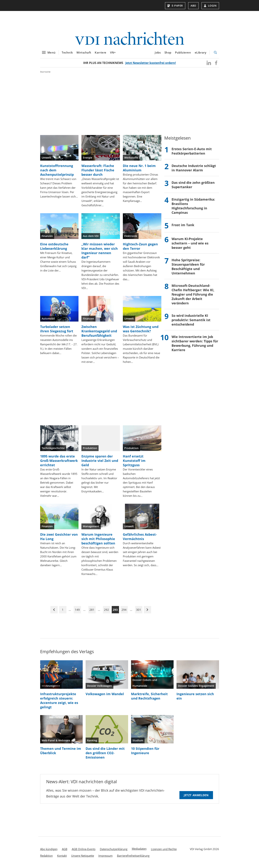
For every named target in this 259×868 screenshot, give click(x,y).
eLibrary (201, 52)
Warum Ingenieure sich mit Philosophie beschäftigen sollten (98, 539)
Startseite (45, 72)
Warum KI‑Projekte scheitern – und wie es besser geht (190, 243)
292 (107, 610)
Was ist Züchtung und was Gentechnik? (141, 329)
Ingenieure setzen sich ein (195, 696)
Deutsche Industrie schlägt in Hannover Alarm (194, 168)
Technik (67, 52)
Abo (193, 6)
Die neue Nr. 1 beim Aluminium (139, 168)
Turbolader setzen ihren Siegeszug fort (57, 329)
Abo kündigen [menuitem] (49, 849)
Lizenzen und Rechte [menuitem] (164, 849)
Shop (168, 52)
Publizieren (183, 52)
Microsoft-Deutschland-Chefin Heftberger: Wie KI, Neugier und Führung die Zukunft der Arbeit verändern (193, 294)
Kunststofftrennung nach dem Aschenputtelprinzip (57, 170)
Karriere (101, 52)
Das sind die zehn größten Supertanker (193, 185)
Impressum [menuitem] (105, 856)
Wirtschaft (84, 52)
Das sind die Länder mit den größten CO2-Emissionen (105, 753)
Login (210, 6)
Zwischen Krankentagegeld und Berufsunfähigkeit (99, 331)
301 (139, 610)
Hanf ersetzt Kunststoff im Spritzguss (134, 461)
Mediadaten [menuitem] (139, 849)
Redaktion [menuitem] (46, 856)
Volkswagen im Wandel (105, 694)
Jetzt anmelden (196, 795)
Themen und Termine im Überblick (61, 751)
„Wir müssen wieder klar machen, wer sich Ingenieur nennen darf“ (100, 251)
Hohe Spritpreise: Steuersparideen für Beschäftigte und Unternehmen (188, 267)
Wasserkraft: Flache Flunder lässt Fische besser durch (98, 170)
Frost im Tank (183, 225)
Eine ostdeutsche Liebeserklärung (54, 246)
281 (92, 610)
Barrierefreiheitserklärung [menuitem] (133, 856)
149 (77, 610)
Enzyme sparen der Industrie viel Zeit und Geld (100, 461)
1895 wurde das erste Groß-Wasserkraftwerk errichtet (59, 461)
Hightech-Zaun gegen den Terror (140, 246)
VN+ (113, 52)
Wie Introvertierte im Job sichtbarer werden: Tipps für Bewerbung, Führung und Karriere (195, 343)
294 (124, 610)
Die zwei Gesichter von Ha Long (59, 537)
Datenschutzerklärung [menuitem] (114, 849)
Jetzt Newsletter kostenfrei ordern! (151, 63)
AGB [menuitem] (65, 849)
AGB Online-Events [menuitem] (84, 849)
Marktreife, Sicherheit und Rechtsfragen (149, 696)
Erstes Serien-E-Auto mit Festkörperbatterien (192, 151)
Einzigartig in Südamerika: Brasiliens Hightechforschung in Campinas (193, 206)
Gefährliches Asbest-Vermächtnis (140, 537)
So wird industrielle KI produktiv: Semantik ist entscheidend (191, 320)
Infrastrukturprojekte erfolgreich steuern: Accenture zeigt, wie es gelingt (59, 700)
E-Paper (175, 6)
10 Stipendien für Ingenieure (145, 751)
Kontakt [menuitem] (62, 856)
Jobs (158, 52)
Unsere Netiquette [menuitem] (83, 856)
